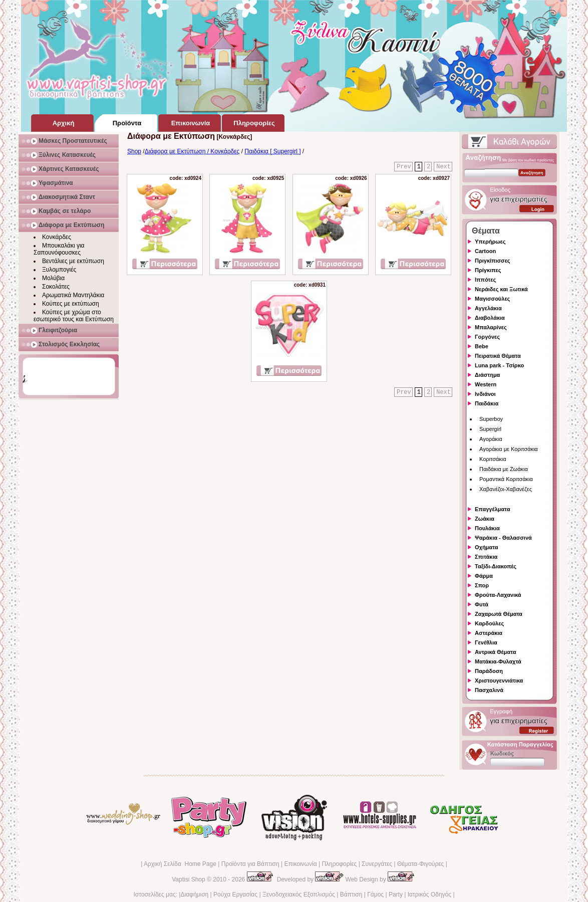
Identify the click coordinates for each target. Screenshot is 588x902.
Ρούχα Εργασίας (235, 894)
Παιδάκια (487, 403)
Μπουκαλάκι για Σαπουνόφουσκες (59, 249)
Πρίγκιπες (488, 270)
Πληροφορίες (339, 864)
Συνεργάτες (377, 864)
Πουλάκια (487, 528)
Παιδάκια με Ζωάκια (504, 469)
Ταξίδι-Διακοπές (496, 566)
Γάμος (375, 894)
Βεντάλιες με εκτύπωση (73, 261)
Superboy (491, 419)
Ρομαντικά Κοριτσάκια (506, 479)
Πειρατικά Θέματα (498, 356)
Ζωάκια (485, 519)
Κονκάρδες (57, 237)
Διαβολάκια (490, 318)
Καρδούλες (489, 623)
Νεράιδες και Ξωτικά (501, 289)
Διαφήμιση (194, 894)
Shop (134, 151)
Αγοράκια (491, 439)
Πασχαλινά (489, 690)
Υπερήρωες (490, 242)
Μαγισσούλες (492, 299)
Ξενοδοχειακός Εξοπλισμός (299, 894)
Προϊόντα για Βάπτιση (250, 864)
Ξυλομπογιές (59, 270)
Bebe (482, 346)
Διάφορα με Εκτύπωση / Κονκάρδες (192, 151)
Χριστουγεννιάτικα (499, 681)
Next (444, 167)
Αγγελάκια (488, 308)
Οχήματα (486, 547)
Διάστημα (487, 375)
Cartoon (485, 251)
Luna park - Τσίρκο (499, 365)
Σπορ (482, 585)
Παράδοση (489, 671)
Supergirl (490, 429)
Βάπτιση (351, 894)
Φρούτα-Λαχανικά (498, 595)
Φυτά (482, 604)
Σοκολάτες (56, 287)
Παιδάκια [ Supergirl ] (272, 151)
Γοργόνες (487, 337)
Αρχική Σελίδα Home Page (180, 864)
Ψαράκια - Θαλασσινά (503, 538)
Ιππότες (485, 280)
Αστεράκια (489, 633)
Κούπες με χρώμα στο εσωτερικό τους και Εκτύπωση (74, 316)
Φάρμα (484, 576)
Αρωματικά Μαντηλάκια (73, 295)
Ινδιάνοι (485, 394)
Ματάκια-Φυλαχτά (498, 661)
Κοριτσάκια (493, 459)
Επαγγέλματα (492, 509)
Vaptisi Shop (189, 879)
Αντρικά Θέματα (495, 652)
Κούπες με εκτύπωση (71, 304)
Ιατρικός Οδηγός (429, 894)
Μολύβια (53, 278)
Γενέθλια (486, 642)
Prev (404, 167)
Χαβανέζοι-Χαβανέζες (506, 489)
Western (486, 384)
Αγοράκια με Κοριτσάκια (509, 449)
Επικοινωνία (300, 864)
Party (396, 894)
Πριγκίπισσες (493, 261)
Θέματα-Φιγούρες (420, 864)
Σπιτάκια (486, 557)
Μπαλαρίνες (491, 327)
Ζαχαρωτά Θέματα (499, 614)
